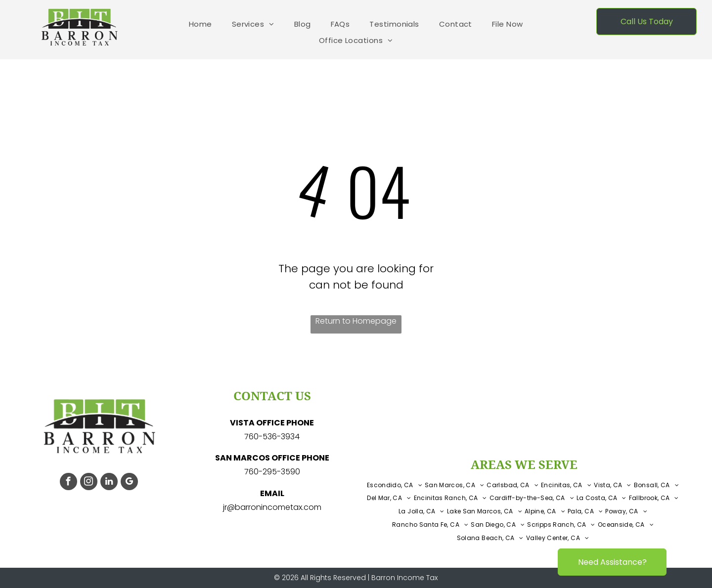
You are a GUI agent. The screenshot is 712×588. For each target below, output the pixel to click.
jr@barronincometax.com (272, 507)
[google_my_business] (129, 483)
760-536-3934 (272, 437)
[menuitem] (200, 24)
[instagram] (89, 483)
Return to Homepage (356, 321)
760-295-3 (265, 472)
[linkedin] (109, 483)
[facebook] (68, 483)
